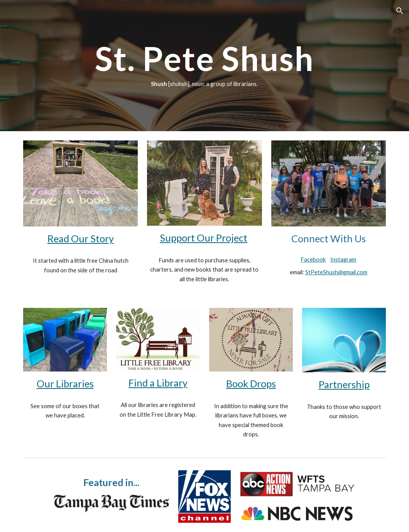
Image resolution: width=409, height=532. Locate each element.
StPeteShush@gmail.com (336, 272)
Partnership (344, 384)
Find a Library (158, 383)
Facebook (313, 259)
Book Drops (251, 383)
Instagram (343, 259)
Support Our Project (204, 238)
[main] (205, 66)
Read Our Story (81, 238)
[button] (400, 11)
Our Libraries (65, 383)
